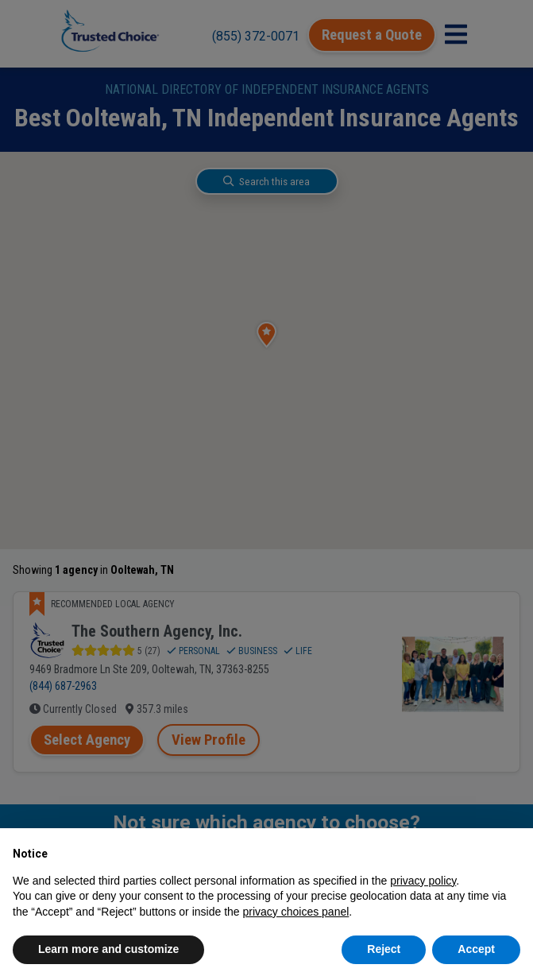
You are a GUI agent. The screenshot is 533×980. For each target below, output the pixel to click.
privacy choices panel (295, 912)
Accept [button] (476, 949)
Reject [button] (384, 949)
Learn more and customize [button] (108, 949)
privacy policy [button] (423, 881)
